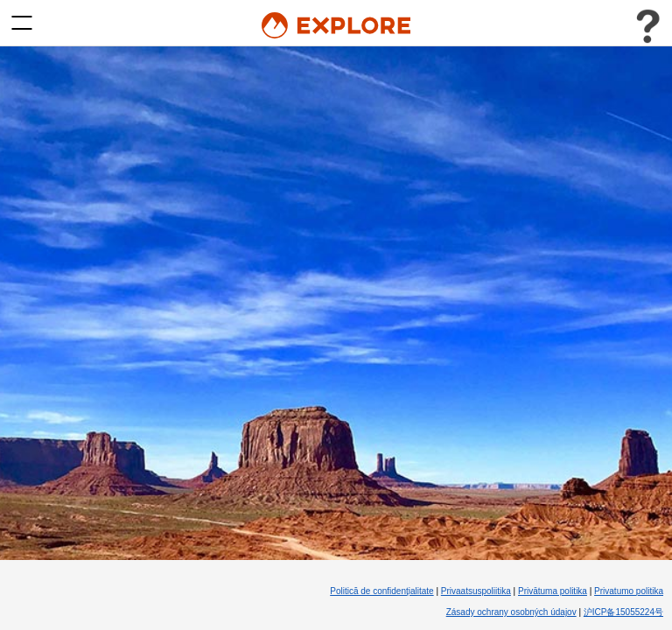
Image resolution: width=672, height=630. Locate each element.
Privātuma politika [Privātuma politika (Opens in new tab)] (553, 591)
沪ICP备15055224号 (623, 612)
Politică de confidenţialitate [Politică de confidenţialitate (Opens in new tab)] (381, 591)
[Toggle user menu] (647, 26)
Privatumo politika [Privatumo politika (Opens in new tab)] (629, 591)
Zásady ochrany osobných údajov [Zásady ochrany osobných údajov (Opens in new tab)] (511, 612)
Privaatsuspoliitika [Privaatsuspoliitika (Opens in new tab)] (476, 591)
